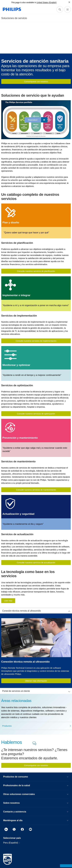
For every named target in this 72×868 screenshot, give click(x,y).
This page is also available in (24, 2)
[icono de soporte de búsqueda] (60, 9)
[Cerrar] (69, 2)
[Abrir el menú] (68, 9)
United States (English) (47, 2)
